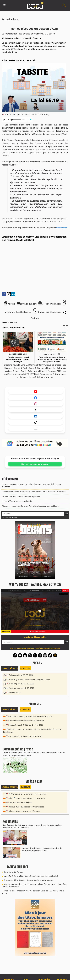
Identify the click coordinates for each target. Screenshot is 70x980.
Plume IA (23, 365)
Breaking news (11, 365)
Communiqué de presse (50, 365)
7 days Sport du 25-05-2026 (22, 684)
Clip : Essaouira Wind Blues (20, 802)
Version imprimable (50, 304)
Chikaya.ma (62, 228)
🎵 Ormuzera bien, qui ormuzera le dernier (27, 794)
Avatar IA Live (47, 377)
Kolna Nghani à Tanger (13, 872)
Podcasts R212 (54, 371)
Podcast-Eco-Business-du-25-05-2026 (26, 721)
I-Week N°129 (15, 692)
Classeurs (25, 668)
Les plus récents (10, 668)
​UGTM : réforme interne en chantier (17, 501)
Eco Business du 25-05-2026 (22, 688)
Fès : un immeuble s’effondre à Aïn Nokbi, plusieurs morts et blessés (31, 506)
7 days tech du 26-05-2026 (21, 675)
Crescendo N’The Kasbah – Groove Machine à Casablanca (29, 880)
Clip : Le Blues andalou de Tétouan (24, 811)
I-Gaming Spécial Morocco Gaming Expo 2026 (29, 679)
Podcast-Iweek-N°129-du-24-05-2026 (26, 725)
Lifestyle (51, 368)
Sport (24, 371)
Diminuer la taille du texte (47, 312)
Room (16, 19)
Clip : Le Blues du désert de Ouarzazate (26, 807)
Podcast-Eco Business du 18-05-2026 (25, 736)
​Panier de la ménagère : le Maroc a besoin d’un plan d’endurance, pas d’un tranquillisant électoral (52, 359)
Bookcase (21, 377)
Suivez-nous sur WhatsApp (35, 464)
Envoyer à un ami (27, 304)
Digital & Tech (21, 368)
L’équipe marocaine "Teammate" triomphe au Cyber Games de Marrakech (34, 492)
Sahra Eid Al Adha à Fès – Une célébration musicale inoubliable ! (31, 876)
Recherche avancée (10, 517)
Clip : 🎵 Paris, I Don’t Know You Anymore (27, 798)
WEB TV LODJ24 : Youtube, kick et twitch (35, 584)
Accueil (6, 19)
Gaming (33, 365)
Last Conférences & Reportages (51, 374)
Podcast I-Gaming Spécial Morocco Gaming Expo (31, 716)
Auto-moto (34, 371)
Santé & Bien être (37, 368)
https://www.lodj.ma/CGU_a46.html (47, 648)
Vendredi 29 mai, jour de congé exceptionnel (21, 496)
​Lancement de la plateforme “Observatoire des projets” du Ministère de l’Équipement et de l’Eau (42, 849)
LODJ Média (33, 377)
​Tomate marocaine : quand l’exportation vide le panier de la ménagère (18, 359)
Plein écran (63, 594)
